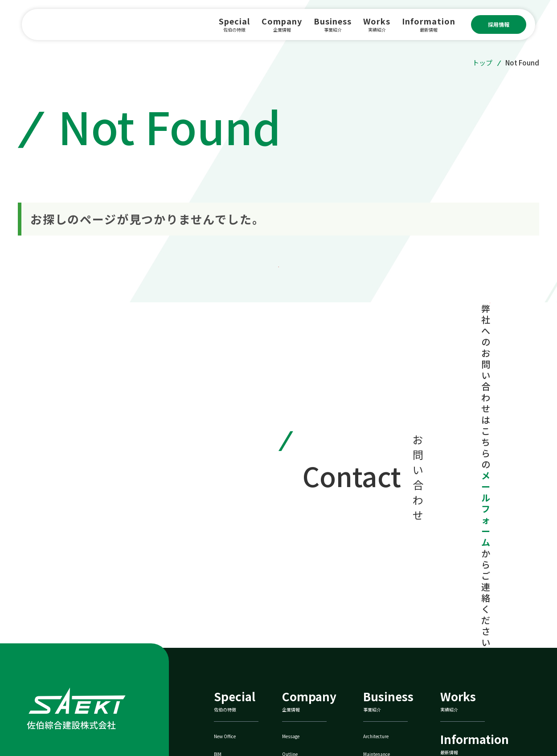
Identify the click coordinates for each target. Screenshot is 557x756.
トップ (482, 63)
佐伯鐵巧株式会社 (475, 683)
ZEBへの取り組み (394, 683)
